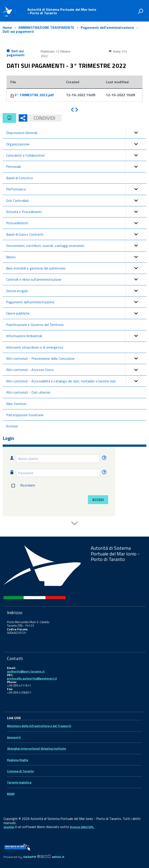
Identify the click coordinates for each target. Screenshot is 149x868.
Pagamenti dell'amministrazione (76, 302)
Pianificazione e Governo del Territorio (35, 325)
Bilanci (76, 257)
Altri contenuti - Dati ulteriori (28, 392)
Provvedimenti (76, 223)
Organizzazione (76, 144)
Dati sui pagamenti (15, 53)
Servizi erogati (76, 291)
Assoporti (14, 737)
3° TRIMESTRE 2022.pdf (34, 95)
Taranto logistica (19, 782)
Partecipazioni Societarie (25, 415)
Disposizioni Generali (76, 133)
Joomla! (9, 827)
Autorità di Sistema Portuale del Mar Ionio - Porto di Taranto (62, 11)
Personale (76, 166)
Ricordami (22, 486)
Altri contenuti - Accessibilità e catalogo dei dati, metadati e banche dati (76, 381)
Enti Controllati (76, 201)
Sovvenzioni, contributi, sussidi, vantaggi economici (76, 246)
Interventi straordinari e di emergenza (35, 347)
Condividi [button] (41, 118)
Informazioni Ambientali (76, 336)
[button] (136, 133)
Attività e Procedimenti (76, 212)
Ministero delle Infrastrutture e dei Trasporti (39, 726)
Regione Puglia (18, 760)
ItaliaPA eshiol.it (44, 857)
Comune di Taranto (20, 771)
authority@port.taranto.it (26, 671)
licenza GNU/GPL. (82, 827)
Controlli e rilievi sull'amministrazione (76, 279)
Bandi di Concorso (20, 178)
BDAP (11, 794)
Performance (76, 189)
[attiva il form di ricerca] (140, 11)
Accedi (98, 500)
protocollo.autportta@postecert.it (32, 678)
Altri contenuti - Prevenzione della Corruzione (76, 358)
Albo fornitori (16, 404)
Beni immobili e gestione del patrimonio (76, 268)
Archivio (12, 426)
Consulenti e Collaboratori (76, 155)
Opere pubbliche (76, 313)
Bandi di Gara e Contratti (76, 234)
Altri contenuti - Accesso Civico (76, 370)
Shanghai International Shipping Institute (36, 748)
